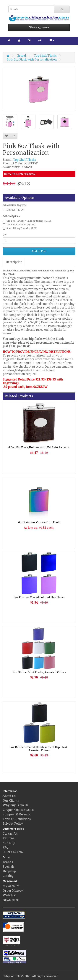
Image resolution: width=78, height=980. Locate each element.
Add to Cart (39, 251)
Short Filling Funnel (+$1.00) (20, 228)
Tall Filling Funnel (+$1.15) (19, 225)
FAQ (6, 847)
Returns (8, 838)
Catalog (8, 876)
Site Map (9, 843)
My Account (11, 886)
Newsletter (11, 900)
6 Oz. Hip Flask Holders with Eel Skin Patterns (39, 447)
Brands (8, 862)
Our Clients (11, 801)
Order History (13, 891)
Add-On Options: (11, 216)
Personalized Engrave (14, 205)
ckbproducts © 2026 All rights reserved (31, 976)
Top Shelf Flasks (45, 56)
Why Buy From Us (15, 805)
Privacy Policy (13, 824)
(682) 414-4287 (13, 852)
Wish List (9, 895)
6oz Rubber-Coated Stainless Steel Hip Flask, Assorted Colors (39, 749)
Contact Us (10, 834)
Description (14, 262)
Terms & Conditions (17, 819)
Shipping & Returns (17, 814)
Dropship (9, 871)
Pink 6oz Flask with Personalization (32, 60)
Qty (5, 235)
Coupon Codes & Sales (18, 810)
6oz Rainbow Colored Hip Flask (39, 522)
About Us (9, 796)
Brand (22, 56)
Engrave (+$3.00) (14, 210)
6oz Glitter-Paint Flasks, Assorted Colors (39, 672)
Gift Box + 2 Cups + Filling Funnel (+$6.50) (27, 221)
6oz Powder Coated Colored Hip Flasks (39, 597)
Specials (9, 867)
